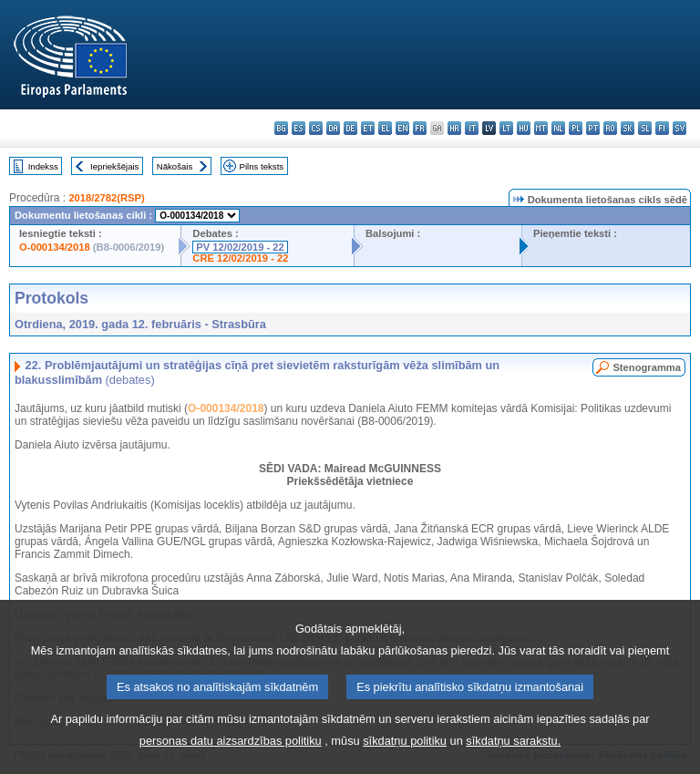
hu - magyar (524, 128)
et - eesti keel (368, 128)
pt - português (593, 128)
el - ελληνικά (385, 128)
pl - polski (576, 128)
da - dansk (333, 128)
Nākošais (175, 166)
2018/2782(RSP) (106, 198)
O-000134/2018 (55, 247)
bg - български (281, 128)
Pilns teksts (262, 166)
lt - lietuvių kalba (506, 128)
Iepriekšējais (114, 166)
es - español (299, 128)
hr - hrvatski (454, 128)
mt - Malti (541, 128)
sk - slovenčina (628, 128)
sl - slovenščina (645, 128)
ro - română (610, 128)
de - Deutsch (350, 128)
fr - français (420, 128)
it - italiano (472, 128)
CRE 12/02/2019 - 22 (240, 258)
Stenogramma (647, 367)
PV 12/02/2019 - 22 (240, 247)
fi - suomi (662, 128)
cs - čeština (316, 128)
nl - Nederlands (558, 128)
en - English (402, 128)
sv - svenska (679, 128)
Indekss (43, 166)
